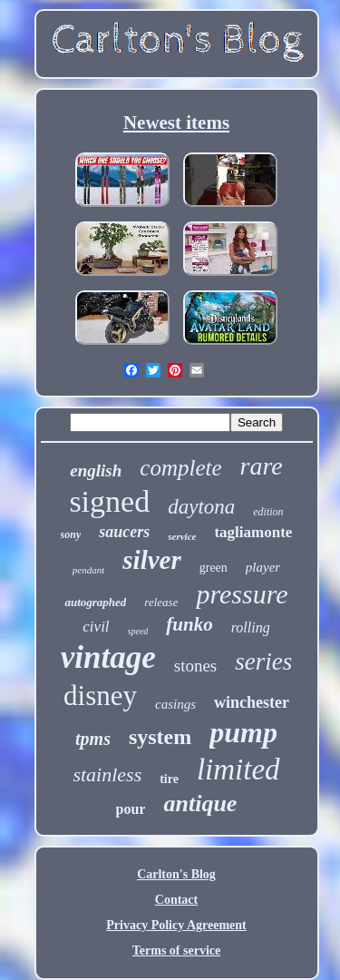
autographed (95, 602)
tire (169, 779)
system (160, 737)
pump (243, 732)
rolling (251, 627)
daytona (201, 507)
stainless (107, 774)
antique (200, 804)
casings (175, 704)
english (96, 470)
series (263, 661)
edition (268, 512)
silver (151, 560)
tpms (93, 739)
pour (131, 809)
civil (96, 627)
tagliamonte (253, 532)
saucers (124, 532)
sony (71, 534)
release (161, 602)
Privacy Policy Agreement (176, 925)
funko (189, 624)
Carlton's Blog (176, 874)
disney (100, 696)
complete (180, 468)
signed (109, 501)
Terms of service (176, 951)
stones (196, 666)
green (214, 568)
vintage (108, 657)
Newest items (176, 122)
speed (138, 631)
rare (262, 466)
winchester (252, 702)
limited (238, 769)
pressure (242, 594)
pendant (88, 570)
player (263, 567)
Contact (176, 900)
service (182, 536)
